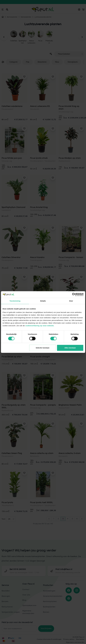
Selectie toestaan (43, 348)
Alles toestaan (70, 348)
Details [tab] (43, 301)
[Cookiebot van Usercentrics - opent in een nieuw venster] (74, 295)
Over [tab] (71, 301)
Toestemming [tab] (15, 301)
